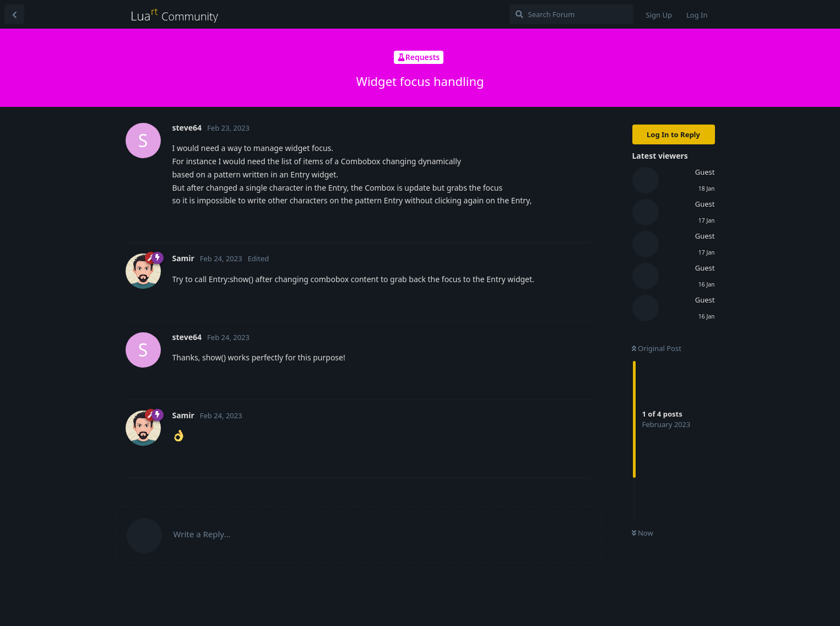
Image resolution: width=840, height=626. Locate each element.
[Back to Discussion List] (14, 14)
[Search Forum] (571, 14)
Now (643, 533)
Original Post (657, 348)
